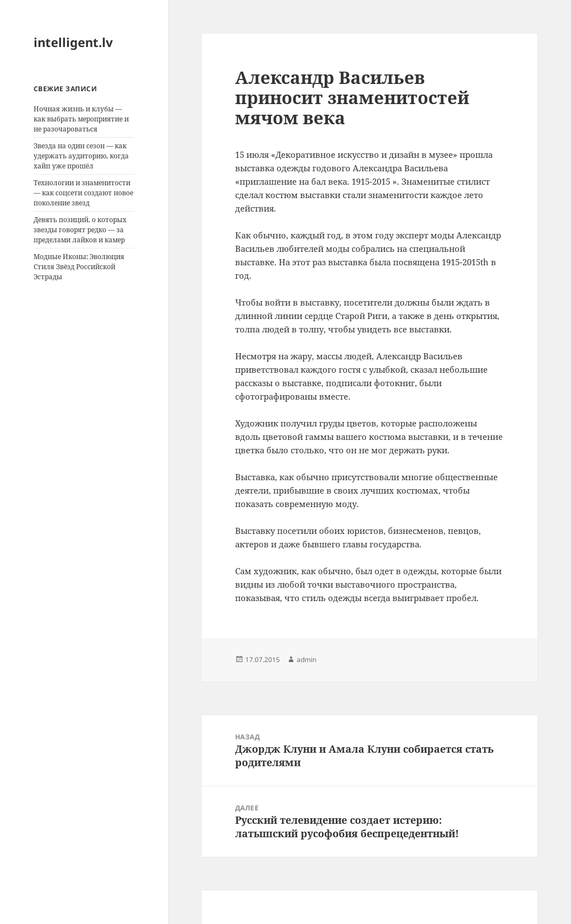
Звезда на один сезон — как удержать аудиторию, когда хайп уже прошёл (81, 156)
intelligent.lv (73, 42)
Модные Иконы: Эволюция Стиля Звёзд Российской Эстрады (79, 267)
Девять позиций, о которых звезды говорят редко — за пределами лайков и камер (80, 230)
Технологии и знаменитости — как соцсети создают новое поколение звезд (83, 193)
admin (306, 660)
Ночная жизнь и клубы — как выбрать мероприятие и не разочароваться (81, 119)
